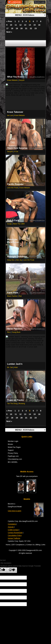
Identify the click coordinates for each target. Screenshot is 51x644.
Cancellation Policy (15, 535)
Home (8, 545)
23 (36, 28)
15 (35, 25)
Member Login (40, 2)
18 (12, 28)
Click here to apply (15, 511)
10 (11, 25)
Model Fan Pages (14, 447)
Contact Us (30, 545)
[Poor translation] (12, 570)
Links (43, 545)
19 (17, 28)
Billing (38, 545)
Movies (10, 444)
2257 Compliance (18, 545)
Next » (9, 32)
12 (20, 25)
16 (39, 25)
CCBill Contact (13, 530)
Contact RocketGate (15, 533)
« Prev (9, 21)
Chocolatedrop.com (15, 459)
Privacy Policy (13, 453)
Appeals (11, 527)
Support (11, 450)
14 (30, 25)
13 (25, 25)
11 (16, 25)
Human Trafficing (14, 538)
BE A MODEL (13, 462)
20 (21, 28)
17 (7, 28)
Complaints (12, 524)
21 (26, 28)
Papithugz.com (13, 456)
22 (31, 28)
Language (15, 2)
